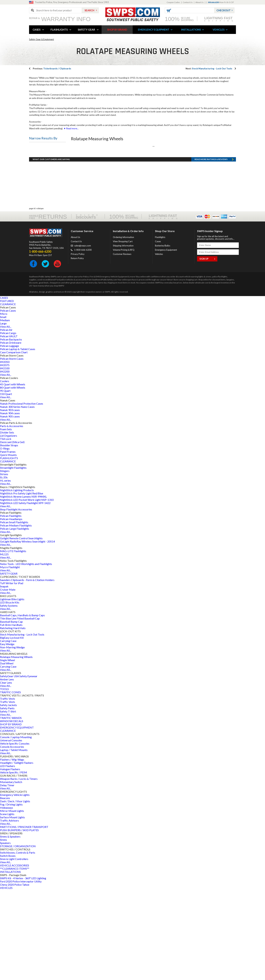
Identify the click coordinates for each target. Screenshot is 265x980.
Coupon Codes (173, 2)
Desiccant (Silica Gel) (12, 533)
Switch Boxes (8, 946)
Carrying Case (8, 731)
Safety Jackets (8, 796)
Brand (35, 189)
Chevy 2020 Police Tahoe (15, 975)
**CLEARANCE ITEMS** (15, 959)
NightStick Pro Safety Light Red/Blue (22, 584)
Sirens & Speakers (10, 927)
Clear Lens (6, 773)
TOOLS (4, 780)
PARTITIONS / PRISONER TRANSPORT (24, 917)
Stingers (5, 561)
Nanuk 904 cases (10, 504)
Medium (5, 411)
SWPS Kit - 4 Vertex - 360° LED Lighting (23, 969)
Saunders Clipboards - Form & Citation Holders (27, 671)
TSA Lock (6, 529)
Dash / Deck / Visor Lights (15, 892)
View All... (6, 417)
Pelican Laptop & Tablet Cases (18, 440)
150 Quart (6, 485)
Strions (4, 565)
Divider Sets (7, 523)
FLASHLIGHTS (59, 30)
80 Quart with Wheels (13, 478)
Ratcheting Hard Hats (13, 719)
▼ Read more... (71, 128)
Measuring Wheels (43, 163)
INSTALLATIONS (191, 30)
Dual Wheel (7, 754)
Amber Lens (7, 770)
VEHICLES (219, 30)
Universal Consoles (11, 831)
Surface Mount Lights (12, 908)
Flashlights (160, 328)
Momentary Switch (11, 873)
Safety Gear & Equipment (41, 39)
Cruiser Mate (8, 680)
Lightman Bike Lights (12, 690)
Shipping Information (123, 336)
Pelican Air (6, 420)
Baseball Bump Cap (11, 712)
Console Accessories (12, 837)
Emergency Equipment (166, 340)
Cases (158, 332)
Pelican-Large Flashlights (15, 619)
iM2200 (5, 462)
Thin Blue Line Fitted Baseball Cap (20, 709)
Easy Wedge (7, 735)
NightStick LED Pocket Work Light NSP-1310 (27, 590)
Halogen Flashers (10, 860)
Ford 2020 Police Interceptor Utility (21, 972)
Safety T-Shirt (8, 802)
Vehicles (159, 345)
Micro (4, 404)
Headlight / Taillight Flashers (17, 853)
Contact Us (188, 2)
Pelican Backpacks (11, 430)
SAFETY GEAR (86, 30)
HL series (5, 571)
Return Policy (77, 349)
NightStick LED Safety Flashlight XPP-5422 (25, 594)
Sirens (3, 930)
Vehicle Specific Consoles (15, 834)
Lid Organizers (9, 526)
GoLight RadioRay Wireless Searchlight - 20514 (27, 632)
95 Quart (5, 481)
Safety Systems (9, 696)
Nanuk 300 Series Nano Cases (17, 497)
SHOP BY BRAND (117, 30)
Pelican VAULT (9, 427)
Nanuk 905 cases (10, 507)
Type (35, 147)
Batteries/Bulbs (163, 336)
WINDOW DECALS (12, 812)
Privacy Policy (78, 345)
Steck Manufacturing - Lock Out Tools (209, 69)
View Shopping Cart (123, 332)
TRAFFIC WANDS (11, 808)
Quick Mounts (8, 545)
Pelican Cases (8, 401)
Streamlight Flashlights (13, 558)
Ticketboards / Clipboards (52, 69)
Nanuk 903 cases (10, 501)
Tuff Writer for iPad (12, 674)
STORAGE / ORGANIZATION (18, 937)
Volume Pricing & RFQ (124, 340)
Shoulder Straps (9, 536)
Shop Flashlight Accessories (16, 600)
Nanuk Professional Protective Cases (22, 494)
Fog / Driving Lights (11, 895)
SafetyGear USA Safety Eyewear (19, 767)
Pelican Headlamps (11, 610)
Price (35, 205)
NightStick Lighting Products (17, 581)
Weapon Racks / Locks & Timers (19, 869)
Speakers (5, 933)
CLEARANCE (8, 395)
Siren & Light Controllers (14, 950)
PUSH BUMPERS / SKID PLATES (19, 921)
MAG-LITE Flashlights (13, 642)
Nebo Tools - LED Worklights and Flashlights (26, 654)
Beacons (5, 889)
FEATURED (7, 392)
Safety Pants (7, 799)
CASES (37, 30)
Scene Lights (7, 905)
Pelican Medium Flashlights (16, 616)
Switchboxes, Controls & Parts (18, 943)
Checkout (224, 10)
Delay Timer (7, 876)
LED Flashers (8, 857)
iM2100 (5, 459)
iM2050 (5, 452)
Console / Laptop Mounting (16, 828)
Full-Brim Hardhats (11, 715)
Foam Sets (6, 520)
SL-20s (4, 568)
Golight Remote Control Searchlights (21, 629)
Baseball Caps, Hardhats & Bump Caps (22, 706)
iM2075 (5, 456)
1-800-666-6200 (83, 340)
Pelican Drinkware (11, 433)
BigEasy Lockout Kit (12, 728)
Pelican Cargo (8, 424)
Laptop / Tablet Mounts (14, 840)
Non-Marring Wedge (12, 738)
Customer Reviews (122, 345)
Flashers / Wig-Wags (12, 850)
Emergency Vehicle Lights (15, 885)
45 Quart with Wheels (13, 475)
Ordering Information (123, 328)
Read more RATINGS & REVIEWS (211, 250)
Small (3, 408)
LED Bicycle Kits (10, 693)
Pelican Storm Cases (12, 449)
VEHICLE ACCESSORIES (15, 956)
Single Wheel (7, 751)
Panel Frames (8, 542)
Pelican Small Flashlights (14, 613)
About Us (200, 2)
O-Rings (5, 539)
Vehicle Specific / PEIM (14, 863)
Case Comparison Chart (14, 443)
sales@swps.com (83, 336)
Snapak (4, 677)
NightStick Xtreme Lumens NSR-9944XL (23, 587)
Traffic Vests (8, 789)
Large (3, 414)
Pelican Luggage (9, 436)
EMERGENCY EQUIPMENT (154, 30)
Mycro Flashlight (10, 658)
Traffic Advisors (9, 911)
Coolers (5, 472)
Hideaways (7, 898)
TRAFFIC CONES (10, 783)
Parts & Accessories (12, 517)
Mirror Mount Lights (12, 901)
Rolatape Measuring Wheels (16, 747)
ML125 (4, 645)
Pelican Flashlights (11, 606)
